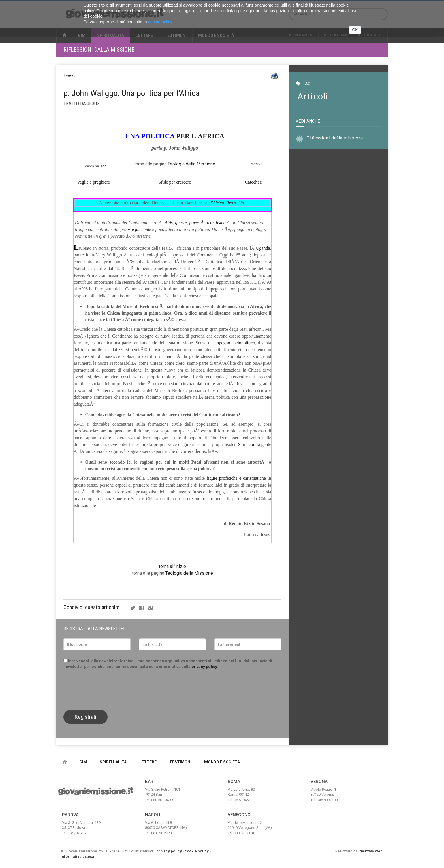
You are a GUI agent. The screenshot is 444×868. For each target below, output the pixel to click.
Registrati (86, 717)
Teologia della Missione (191, 164)
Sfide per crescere (175, 182)
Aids (169, 223)
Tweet (69, 75)
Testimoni (180, 762)
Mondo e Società (222, 762)
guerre (181, 223)
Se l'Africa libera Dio (224, 203)
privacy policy (204, 667)
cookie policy (197, 851)
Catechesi (254, 182)
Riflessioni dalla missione (99, 50)
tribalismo (216, 223)
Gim (83, 762)
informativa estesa (77, 857)
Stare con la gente (254, 444)
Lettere (148, 762)
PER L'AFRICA (200, 136)
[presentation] (106, 689)
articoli (313, 96)
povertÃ (197, 223)
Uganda (263, 248)
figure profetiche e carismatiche (236, 478)
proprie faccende (136, 229)
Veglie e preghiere (93, 182)
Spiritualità (113, 762)
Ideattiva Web (371, 851)
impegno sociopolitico (234, 343)
